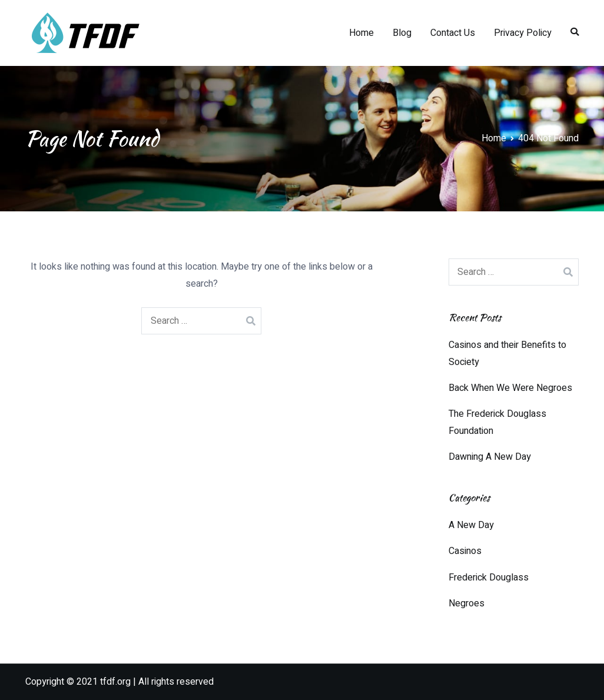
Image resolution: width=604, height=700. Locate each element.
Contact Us (453, 33)
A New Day (471, 525)
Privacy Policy (523, 33)
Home (361, 33)
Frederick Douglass (489, 578)
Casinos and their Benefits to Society (507, 354)
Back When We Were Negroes (510, 388)
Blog (402, 33)
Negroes (467, 603)
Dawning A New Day (490, 457)
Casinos (465, 551)
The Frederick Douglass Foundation (497, 422)
